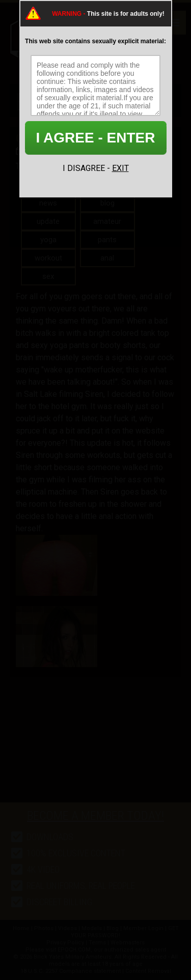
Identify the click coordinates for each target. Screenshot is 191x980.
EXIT (120, 168)
